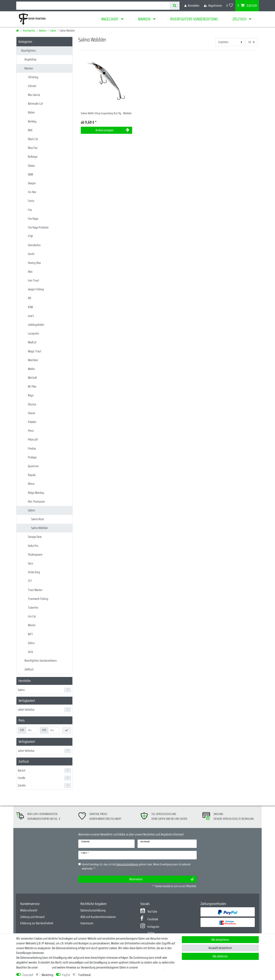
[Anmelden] (192, 6)
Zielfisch (240, 19)
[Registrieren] (213, 6)
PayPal (66, 975)
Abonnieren (162, 879)
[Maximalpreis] (54, 730)
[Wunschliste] (230, 6)
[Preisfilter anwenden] (67, 730)
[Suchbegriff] (93, 6)
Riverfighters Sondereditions (194, 19)
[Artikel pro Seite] (252, 42)
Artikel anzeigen (112, 130)
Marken (145, 19)
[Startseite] (18, 31)
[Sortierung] (230, 42)
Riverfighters (29, 31)
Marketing (47, 975)
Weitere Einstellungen (106, 975)
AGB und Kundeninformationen (98, 917)
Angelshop (110, 19)
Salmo (53, 31)
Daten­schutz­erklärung (151, 967)
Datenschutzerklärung (93, 910)
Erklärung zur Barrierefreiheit (37, 923)
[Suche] (175, 6)
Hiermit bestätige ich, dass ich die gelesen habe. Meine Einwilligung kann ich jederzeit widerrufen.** (136, 867)
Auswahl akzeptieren (220, 948)
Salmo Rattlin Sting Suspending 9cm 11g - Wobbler (106, 113)
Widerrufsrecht (29, 910)
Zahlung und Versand (32, 917)
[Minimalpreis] (32, 730)
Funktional (85, 975)
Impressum (87, 923)
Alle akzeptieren (220, 940)
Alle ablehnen (220, 956)
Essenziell (28, 975)
